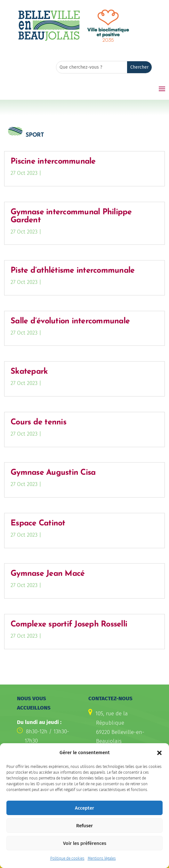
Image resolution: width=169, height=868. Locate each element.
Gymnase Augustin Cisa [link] (53, 473)
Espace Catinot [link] (38, 523)
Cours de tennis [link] (38, 422)
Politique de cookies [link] (67, 862)
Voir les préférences (85, 847)
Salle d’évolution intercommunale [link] (70, 321)
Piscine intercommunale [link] (53, 162)
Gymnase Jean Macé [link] (48, 574)
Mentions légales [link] (102, 862)
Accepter (84, 811)
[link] (49, 40)
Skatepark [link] (29, 372)
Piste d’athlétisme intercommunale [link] (72, 271)
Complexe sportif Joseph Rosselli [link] (69, 624)
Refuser (84, 829)
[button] (159, 756)
